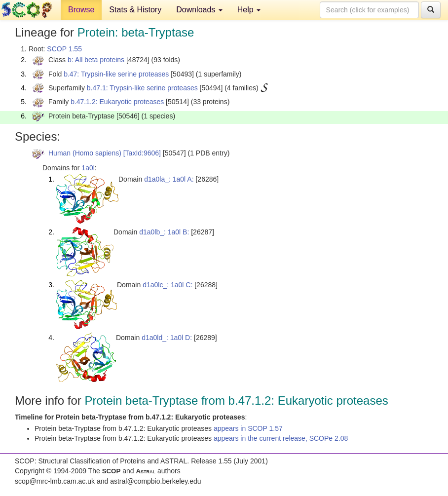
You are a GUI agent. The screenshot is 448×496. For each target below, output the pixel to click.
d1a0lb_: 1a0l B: (164, 232)
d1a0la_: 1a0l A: (169, 179)
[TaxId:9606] (142, 153)
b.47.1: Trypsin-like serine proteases (142, 88)
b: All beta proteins (96, 60)
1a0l (88, 168)
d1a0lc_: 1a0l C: (168, 285)
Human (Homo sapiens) (85, 153)
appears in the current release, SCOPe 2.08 (281, 438)
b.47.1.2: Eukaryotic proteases (117, 102)
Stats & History (135, 10)
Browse (81, 10)
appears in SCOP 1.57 (248, 428)
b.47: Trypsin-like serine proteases (116, 74)
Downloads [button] (199, 10)
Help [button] (249, 10)
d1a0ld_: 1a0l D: (167, 338)
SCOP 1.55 (64, 49)
